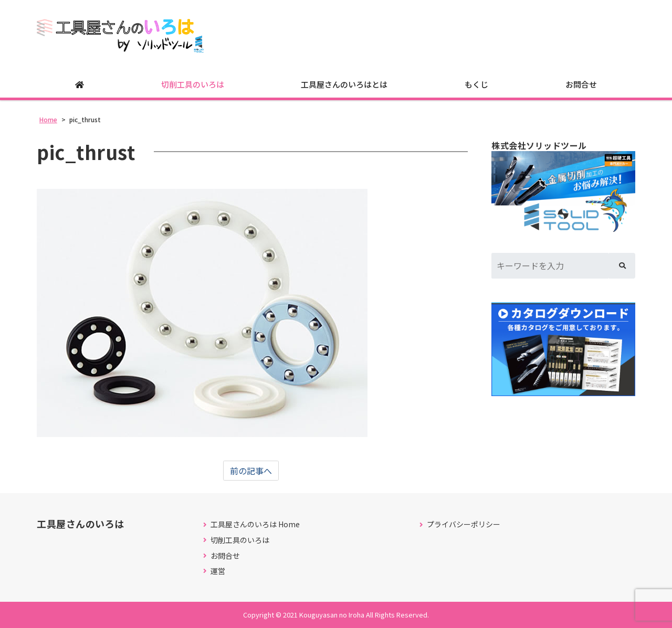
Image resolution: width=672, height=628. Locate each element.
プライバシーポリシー (464, 524)
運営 (218, 571)
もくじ (476, 84)
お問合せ (581, 84)
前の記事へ (251, 471)
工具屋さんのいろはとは (344, 84)
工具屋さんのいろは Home (255, 524)
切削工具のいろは (193, 84)
